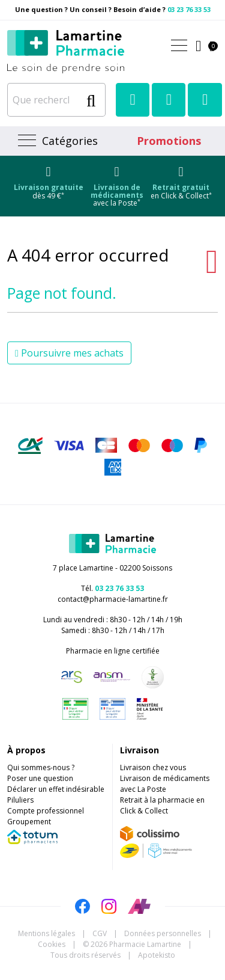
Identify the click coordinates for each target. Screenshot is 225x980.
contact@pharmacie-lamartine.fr (113, 599)
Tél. (112, 588)
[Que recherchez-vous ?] (44, 100)
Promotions (169, 141)
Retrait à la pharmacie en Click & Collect (162, 805)
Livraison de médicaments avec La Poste (165, 784)
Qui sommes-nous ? (41, 767)
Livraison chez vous (153, 767)
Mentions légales (46, 933)
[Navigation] (56, 141)
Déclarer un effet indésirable (56, 789)
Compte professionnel (46, 811)
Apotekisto (157, 955)
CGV (100, 933)
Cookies (52, 944)
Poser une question (40, 778)
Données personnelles (163, 933)
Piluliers (20, 800)
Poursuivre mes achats (69, 353)
